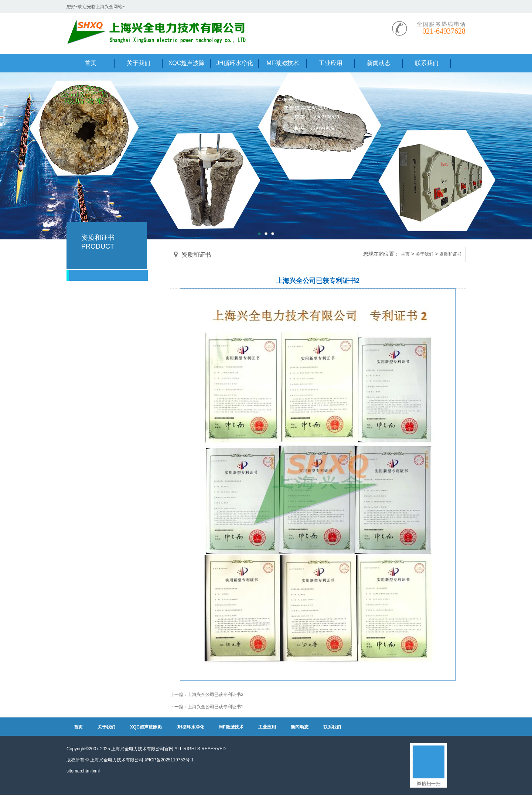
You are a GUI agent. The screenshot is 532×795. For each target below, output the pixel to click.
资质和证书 (450, 254)
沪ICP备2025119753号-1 (169, 760)
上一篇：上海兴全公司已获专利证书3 (207, 695)
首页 (78, 727)
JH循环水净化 (190, 727)
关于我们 (424, 254)
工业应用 (267, 727)
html (87, 771)
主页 (405, 254)
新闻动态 (300, 727)
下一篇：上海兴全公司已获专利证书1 (207, 707)
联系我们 (332, 727)
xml (96, 771)
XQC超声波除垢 (146, 727)
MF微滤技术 (231, 727)
